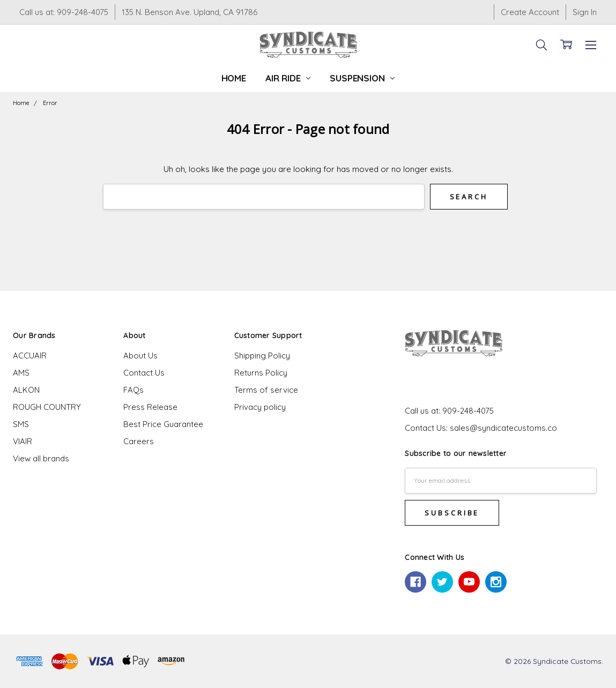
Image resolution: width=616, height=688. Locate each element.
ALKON (26, 390)
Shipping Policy (262, 356)
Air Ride (288, 78)
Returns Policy (261, 373)
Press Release (150, 407)
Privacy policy (260, 407)
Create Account (530, 12)
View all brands (41, 458)
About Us (140, 356)
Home (234, 78)
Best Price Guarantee (163, 424)
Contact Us (144, 373)
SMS (21, 424)
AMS (21, 373)
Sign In (585, 12)
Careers (139, 441)
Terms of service (266, 390)
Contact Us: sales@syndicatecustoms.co (481, 428)
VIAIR (23, 441)
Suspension (362, 78)
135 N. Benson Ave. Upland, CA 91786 (190, 12)
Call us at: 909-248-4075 (64, 12)
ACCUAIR (30, 356)
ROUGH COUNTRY (47, 407)
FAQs (133, 390)
